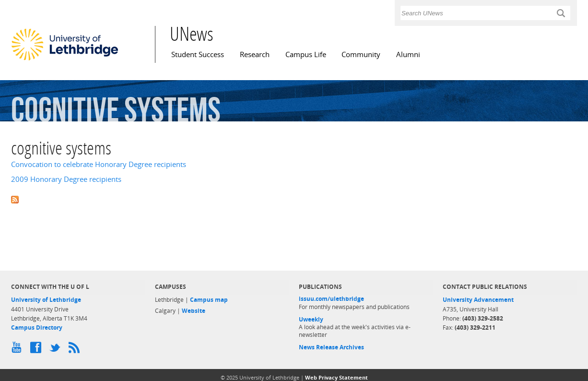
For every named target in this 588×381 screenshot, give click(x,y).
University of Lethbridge (46, 300)
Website (194, 311)
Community (361, 54)
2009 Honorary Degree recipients (66, 179)
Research (255, 54)
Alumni (408, 54)
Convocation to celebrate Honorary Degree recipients (99, 164)
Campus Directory (37, 327)
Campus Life (306, 54)
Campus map (209, 300)
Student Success (198, 54)
